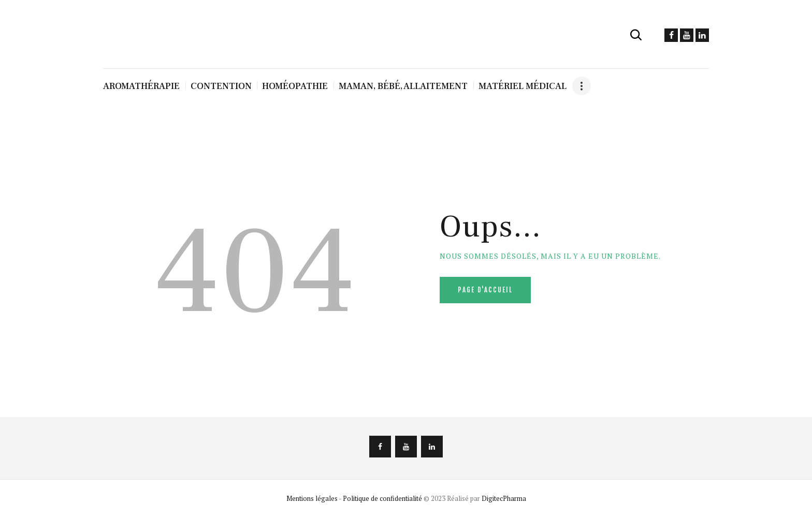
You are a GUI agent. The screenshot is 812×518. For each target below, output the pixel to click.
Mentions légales (312, 498)
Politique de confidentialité (382, 498)
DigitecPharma (504, 498)
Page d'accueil (485, 290)
